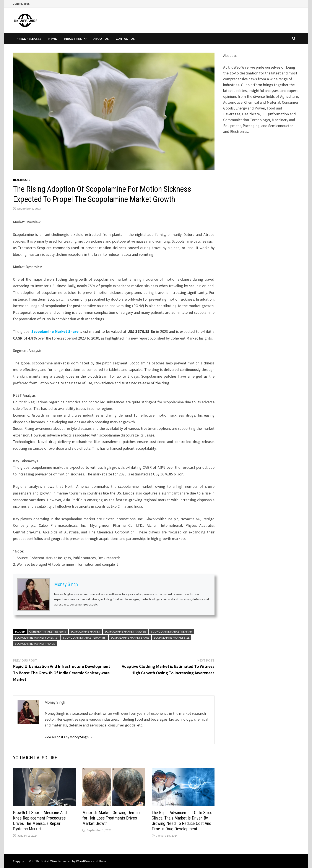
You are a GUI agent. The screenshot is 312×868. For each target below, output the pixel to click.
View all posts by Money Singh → (69, 737)
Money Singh (66, 584)
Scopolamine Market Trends (35, 644)
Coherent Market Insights (48, 631)
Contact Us (125, 39)
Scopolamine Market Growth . (85, 638)
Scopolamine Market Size (172, 638)
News (53, 39)
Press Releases (29, 39)
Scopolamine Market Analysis (126, 631)
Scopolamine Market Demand (171, 631)
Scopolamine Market (85, 631)
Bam (102, 861)
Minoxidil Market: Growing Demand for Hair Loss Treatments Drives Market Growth (112, 818)
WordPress (84, 861)
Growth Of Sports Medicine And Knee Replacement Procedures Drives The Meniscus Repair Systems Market (40, 821)
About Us (101, 39)
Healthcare (22, 180)
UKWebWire (48, 861)
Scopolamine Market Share (55, 331)
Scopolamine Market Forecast (37, 638)
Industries (73, 39)
